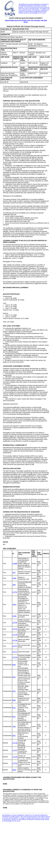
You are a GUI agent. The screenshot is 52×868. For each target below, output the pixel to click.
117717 (15, 652)
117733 (15, 635)
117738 (15, 743)
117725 (15, 623)
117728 (15, 640)
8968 (14, 665)
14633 (14, 578)
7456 (14, 727)
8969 (14, 700)
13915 (14, 604)
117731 (15, 592)
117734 (15, 757)
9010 (14, 677)
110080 (15, 564)
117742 (15, 657)
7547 (14, 573)
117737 (15, 750)
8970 (14, 736)
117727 (15, 646)
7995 (14, 585)
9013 (14, 691)
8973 (14, 717)
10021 (14, 770)
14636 (14, 616)
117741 (15, 629)
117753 (15, 763)
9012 (14, 708)
